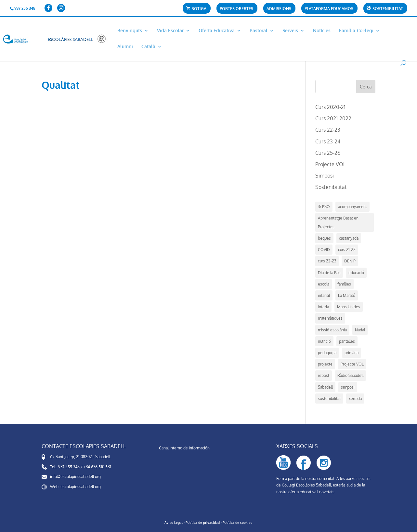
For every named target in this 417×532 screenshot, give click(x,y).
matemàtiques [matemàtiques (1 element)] (330, 318)
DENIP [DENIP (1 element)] (350, 261)
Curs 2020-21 (330, 107)
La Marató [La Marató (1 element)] (347, 295)
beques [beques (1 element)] (324, 238)
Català (148, 47)
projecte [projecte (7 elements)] (325, 364)
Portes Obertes (236, 9)
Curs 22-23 (328, 130)
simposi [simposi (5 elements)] (348, 387)
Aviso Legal (174, 523)
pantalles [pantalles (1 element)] (347, 341)
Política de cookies (237, 523)
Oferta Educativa (217, 31)
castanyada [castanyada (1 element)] (349, 238)
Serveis (290, 31)
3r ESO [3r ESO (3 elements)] (324, 207)
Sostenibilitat (331, 187)
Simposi (325, 176)
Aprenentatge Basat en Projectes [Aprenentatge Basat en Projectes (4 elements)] (338, 222)
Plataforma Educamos (329, 9)
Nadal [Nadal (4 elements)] (360, 330)
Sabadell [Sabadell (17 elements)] (325, 387)
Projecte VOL (331, 164)
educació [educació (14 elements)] (356, 273)
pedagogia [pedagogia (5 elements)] (327, 353)
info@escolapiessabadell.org (75, 477)
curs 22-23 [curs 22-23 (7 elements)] (327, 261)
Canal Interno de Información (184, 448)
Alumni (125, 47)
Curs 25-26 (328, 153)
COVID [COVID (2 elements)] (324, 250)
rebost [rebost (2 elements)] (324, 375)
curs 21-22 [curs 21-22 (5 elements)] (347, 250)
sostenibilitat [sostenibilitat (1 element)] (329, 399)
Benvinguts (130, 31)
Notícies (322, 31)
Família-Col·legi (356, 31)
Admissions (279, 9)
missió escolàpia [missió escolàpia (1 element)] (332, 330)
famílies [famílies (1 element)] (344, 284)
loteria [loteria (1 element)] (323, 307)
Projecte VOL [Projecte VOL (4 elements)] (352, 364)
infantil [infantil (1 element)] (324, 295)
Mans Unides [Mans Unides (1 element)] (349, 307)
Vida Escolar (170, 31)
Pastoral (259, 31)
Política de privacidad (203, 523)
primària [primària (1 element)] (352, 353)
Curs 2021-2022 (333, 118)
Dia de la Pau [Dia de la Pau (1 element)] (329, 273)
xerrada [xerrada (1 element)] (355, 399)
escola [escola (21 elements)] (324, 284)
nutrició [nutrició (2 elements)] (324, 341)
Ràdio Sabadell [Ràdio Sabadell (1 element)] (350, 375)
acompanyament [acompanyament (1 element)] (352, 207)
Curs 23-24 (328, 141)
